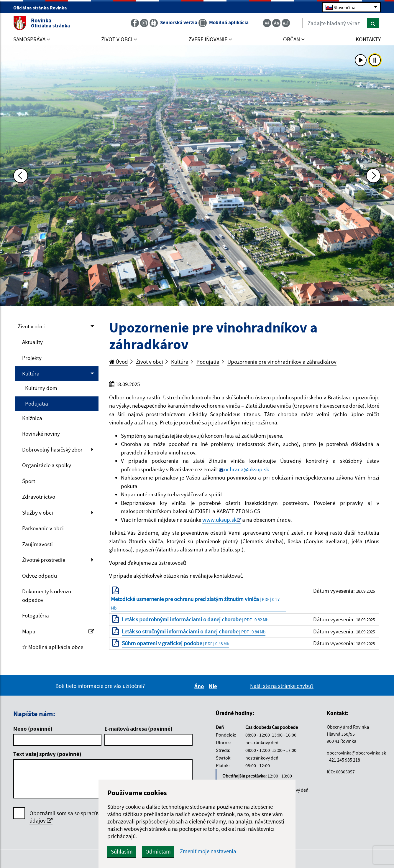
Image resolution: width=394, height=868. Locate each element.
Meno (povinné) (33, 729)
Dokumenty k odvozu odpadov (47, 596)
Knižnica (32, 418)
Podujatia (37, 403)
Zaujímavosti (37, 544)
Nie (214, 686)
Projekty (32, 358)
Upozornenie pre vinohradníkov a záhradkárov (282, 362)
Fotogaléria (36, 615)
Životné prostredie (44, 560)
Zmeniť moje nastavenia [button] (208, 851)
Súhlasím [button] (122, 851)
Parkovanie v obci (43, 528)
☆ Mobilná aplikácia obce (53, 647)
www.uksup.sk (219, 520)
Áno (200, 686)
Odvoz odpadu (40, 576)
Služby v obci (38, 513)
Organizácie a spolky (47, 465)
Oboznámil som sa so (83, 817)
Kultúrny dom (41, 388)
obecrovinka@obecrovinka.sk (356, 753)
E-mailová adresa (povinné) (138, 729)
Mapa (58, 631)
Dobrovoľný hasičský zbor (52, 449)
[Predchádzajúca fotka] (21, 176)
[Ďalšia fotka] (373, 176)
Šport (29, 481)
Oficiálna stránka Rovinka (43, 8)
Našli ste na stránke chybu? (282, 686)
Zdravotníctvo (39, 497)
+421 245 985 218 (343, 760)
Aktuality (32, 342)
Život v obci (31, 326)
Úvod (119, 362)
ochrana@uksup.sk (247, 469)
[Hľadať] (373, 23)
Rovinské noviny (41, 434)
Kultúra (31, 373)
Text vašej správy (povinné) (47, 754)
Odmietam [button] (158, 851)
